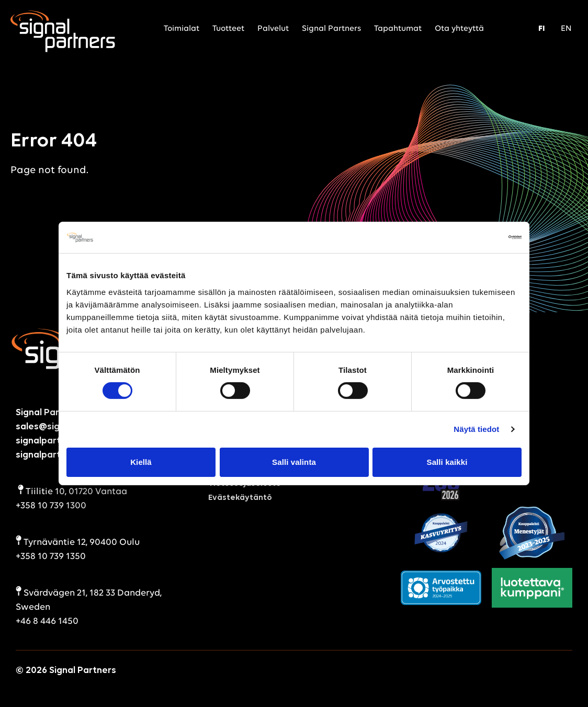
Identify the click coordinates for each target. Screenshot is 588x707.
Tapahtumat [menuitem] (398, 29)
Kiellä (141, 462)
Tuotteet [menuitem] (228, 29)
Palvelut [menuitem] (273, 29)
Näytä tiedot (476, 429)
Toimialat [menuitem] (182, 29)
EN (566, 29)
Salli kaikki (447, 462)
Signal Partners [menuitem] (331, 29)
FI (542, 29)
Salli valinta (294, 462)
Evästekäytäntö (240, 498)
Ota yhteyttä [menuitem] (459, 29)
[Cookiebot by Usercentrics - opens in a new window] (476, 237)
